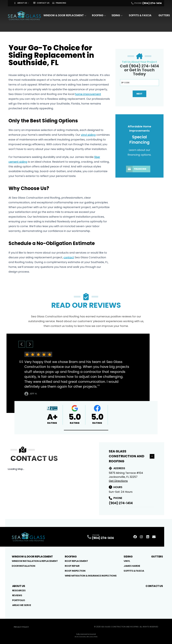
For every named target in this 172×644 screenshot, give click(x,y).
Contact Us (41, 3)
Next (139, 94)
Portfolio (19, 600)
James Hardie (132, 566)
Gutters (164, 15)
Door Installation (23, 566)
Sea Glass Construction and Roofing (132, 456)
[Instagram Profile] (141, 537)
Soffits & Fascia (140, 15)
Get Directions (118, 481)
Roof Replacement (76, 561)
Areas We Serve (22, 605)
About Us (20, 3)
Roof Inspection (75, 571)
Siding (116, 15)
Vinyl (127, 561)
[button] (86, 430)
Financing (59, 3)
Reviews (17, 595)
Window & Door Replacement (64, 15)
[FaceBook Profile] (135, 537)
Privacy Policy (21, 627)
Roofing (98, 15)
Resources (19, 590)
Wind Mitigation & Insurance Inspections (91, 576)
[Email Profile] (154, 537)
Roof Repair (72, 566)
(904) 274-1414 (121, 503)
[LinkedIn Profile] (148, 537)
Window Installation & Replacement (35, 561)
